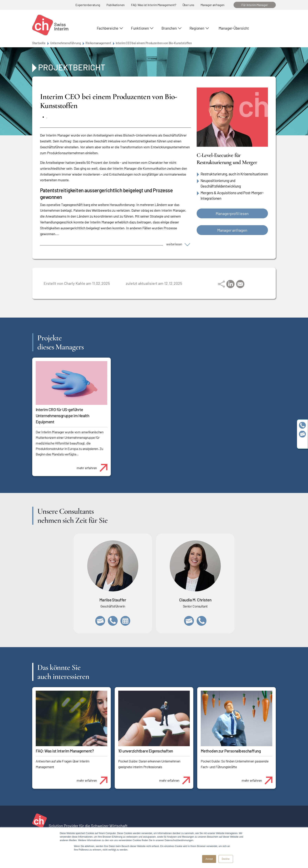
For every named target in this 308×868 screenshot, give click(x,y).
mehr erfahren (94, 466)
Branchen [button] (169, 28)
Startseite (39, 43)
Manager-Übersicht (234, 28)
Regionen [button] (197, 28)
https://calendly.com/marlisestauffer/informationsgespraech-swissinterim (125, 621)
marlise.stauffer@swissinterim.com (100, 621)
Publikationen (116, 5)
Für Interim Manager (255, 5)
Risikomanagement (98, 43)
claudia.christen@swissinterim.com (189, 621)
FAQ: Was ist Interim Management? (154, 5)
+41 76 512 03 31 (202, 621)
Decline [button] (226, 859)
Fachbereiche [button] (108, 28)
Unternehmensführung (66, 43)
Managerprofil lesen (232, 213)
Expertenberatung (88, 5)
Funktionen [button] (140, 28)
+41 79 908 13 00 (113, 621)
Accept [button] (209, 859)
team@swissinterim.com (302, 434)
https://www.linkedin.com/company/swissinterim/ (302, 443)
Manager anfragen (213, 5)
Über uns (188, 5)
